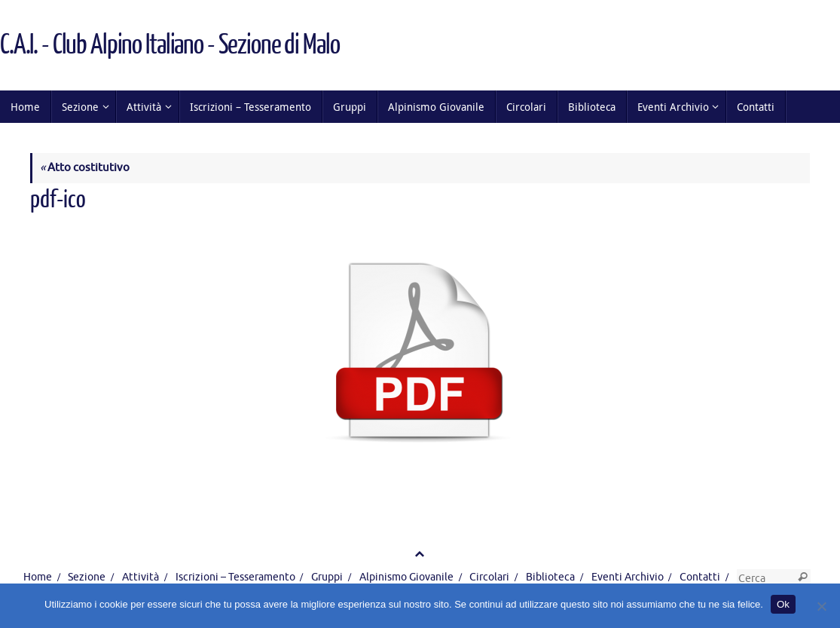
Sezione (87, 577)
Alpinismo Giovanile (406, 577)
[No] (821, 606)
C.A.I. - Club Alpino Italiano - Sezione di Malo (170, 45)
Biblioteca (550, 577)
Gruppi (327, 577)
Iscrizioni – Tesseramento (235, 577)
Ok (783, 604)
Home (38, 577)
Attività (141, 577)
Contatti (700, 577)
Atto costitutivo (85, 168)
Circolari (489, 577)
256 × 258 (188, 227)
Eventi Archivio (628, 577)
